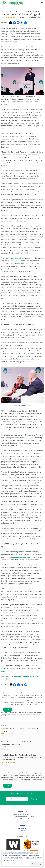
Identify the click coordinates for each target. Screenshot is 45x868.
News (20, 714)
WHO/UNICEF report (28, 438)
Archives (22, 831)
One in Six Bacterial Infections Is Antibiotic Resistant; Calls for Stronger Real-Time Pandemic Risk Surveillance (22, 757)
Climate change (11, 712)
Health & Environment (31, 712)
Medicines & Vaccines (8, 747)
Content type (20, 712)
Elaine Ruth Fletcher (35, 17)
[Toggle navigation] (42, 3)
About (22, 825)
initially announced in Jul (21, 557)
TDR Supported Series (9, 734)
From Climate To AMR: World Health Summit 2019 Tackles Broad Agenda (22, 13)
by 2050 (19, 597)
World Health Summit (8, 17)
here (8, 668)
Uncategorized (27, 714)
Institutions (15, 714)
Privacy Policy (23, 828)
